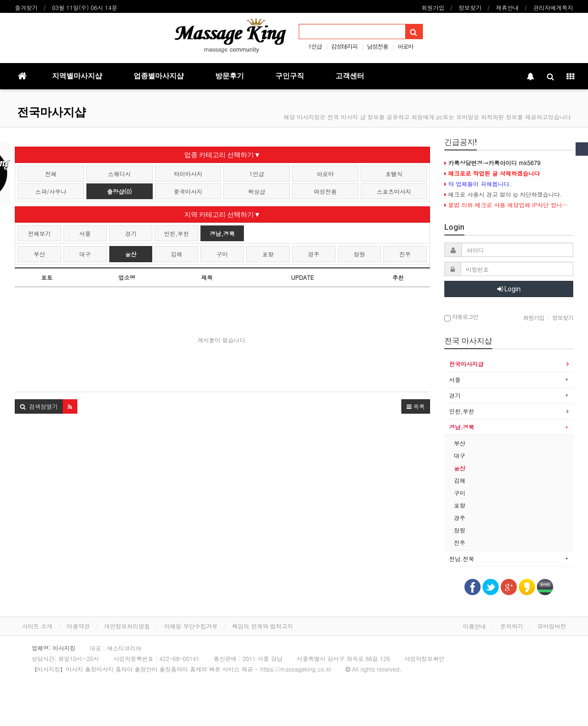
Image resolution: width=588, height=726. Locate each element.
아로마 (405, 46)
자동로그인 (461, 317)
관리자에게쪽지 (553, 7)
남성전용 (378, 46)
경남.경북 (462, 427)
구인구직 (290, 76)
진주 (405, 254)
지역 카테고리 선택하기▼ (222, 214)
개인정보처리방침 (127, 626)
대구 (85, 254)
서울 (85, 233)
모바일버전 (552, 626)
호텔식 (394, 174)
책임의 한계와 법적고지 (262, 626)
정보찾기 (470, 7)
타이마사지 (188, 174)
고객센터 (350, 76)
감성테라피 (344, 46)
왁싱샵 (257, 191)
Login (509, 289)
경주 (314, 254)
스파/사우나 (51, 191)
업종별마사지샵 (159, 76)
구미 (222, 254)
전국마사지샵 (52, 112)
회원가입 (433, 7)
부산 (39, 254)
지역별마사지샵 (77, 76)
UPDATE (303, 277)
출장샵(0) (119, 191)
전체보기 (39, 233)
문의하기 (512, 626)
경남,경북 (222, 233)
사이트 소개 (37, 626)
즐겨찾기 (26, 7)
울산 (131, 254)
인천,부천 (177, 233)
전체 (51, 174)
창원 (359, 254)
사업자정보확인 (424, 658)
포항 (268, 254)
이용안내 (474, 626)
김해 (177, 254)
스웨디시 (119, 174)
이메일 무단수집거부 (191, 626)
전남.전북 (462, 559)
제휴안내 (507, 7)
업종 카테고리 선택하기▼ (222, 155)
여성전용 (325, 191)
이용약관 (78, 626)
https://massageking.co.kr (296, 669)
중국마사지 (188, 191)
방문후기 (230, 76)
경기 (131, 233)
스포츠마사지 (394, 191)
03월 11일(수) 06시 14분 (85, 7)
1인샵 (315, 46)
